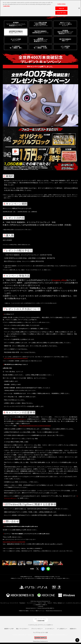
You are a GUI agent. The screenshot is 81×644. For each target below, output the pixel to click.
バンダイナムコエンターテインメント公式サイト (41, 626)
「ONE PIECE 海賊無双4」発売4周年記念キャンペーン (40, 32)
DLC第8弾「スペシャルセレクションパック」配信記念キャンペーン (16, 24)
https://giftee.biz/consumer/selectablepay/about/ (16, 360)
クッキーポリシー (50, 630)
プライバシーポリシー (19, 420)
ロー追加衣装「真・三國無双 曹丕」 (16, 48)
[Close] (79, 8)
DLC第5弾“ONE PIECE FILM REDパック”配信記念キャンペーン (65, 33)
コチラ (60, 580)
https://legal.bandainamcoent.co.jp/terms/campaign (35, 427)
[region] (40, 8)
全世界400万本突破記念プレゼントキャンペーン (16, 32)
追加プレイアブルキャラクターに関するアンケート (65, 24)
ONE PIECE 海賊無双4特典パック (65, 41)
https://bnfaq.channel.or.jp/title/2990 (14, 543)
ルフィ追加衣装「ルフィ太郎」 (65, 48)
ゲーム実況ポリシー (62, 630)
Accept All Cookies (61, 13)
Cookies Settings (61, 4)
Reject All (61, 8)
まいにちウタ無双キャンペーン (16, 41)
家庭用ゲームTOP (9, 630)
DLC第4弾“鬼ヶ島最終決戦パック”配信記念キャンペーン (40, 41)
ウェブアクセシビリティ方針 (40, 634)
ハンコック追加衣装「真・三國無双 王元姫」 (40, 48)
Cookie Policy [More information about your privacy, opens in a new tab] (7, 6)
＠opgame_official (59, 282)
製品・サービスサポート (22, 630)
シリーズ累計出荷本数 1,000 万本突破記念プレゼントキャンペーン (41, 24)
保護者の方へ (73, 630)
